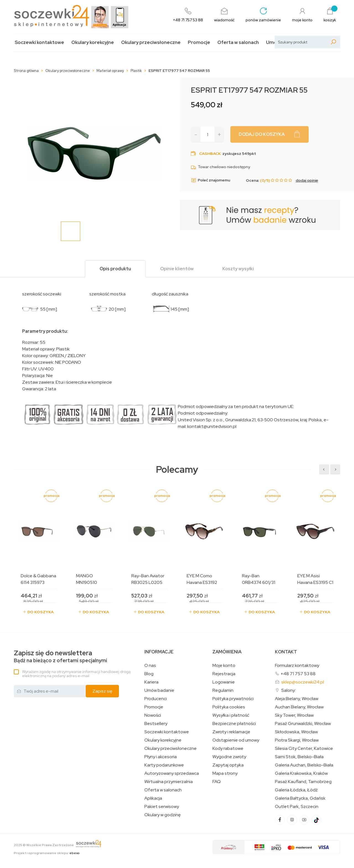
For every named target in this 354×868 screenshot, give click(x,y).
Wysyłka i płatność (231, 715)
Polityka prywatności (233, 699)
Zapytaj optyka (228, 765)
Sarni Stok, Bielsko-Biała (299, 757)
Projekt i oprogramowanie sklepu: (47, 853)
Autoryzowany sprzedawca (172, 773)
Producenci (156, 699)
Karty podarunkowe (164, 765)
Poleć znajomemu (210, 180)
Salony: (288, 690)
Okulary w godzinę (162, 815)
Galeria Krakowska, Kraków (301, 773)
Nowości (153, 715)
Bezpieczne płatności (234, 724)
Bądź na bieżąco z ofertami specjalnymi (60, 657)
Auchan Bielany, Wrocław (299, 707)
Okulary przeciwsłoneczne (151, 42)
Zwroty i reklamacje (231, 732)
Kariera (151, 682)
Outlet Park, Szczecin (297, 807)
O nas (150, 666)
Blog (149, 674)
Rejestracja (224, 674)
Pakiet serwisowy (162, 807)
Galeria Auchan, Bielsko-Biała (304, 765)
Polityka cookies (229, 707)
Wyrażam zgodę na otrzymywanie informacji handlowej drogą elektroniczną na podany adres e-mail (76, 674)
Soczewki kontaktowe (39, 42)
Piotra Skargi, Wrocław (297, 740)
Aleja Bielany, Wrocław (297, 699)
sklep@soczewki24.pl (303, 682)
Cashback (210, 154)
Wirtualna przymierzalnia (169, 782)
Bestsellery (156, 724)
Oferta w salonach (238, 42)
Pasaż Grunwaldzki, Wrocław (303, 724)
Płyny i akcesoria (161, 757)
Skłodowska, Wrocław (296, 732)
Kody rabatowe (228, 749)
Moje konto (224, 666)
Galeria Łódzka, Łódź (296, 790)
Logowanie (224, 682)
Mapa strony (225, 773)
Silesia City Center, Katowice (304, 749)
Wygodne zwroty (229, 757)
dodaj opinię (307, 180)
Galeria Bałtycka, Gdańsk (300, 798)
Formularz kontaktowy (297, 665)
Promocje (199, 42)
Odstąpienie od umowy (236, 740)
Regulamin (223, 690)
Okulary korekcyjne (93, 42)
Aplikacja (153, 798)
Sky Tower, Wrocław (294, 715)
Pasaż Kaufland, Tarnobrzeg (303, 782)
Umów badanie (159, 690)
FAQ (217, 782)
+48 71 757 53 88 (298, 674)
